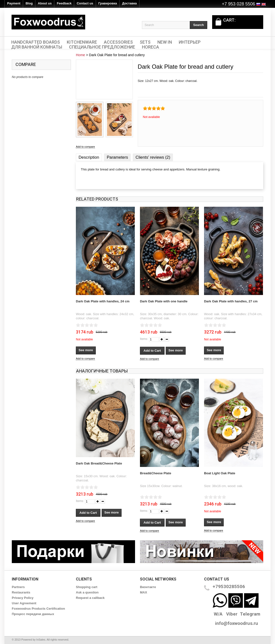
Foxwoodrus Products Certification (38, 609)
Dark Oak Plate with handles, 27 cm (231, 301)
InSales (41, 640)
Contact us (85, 3)
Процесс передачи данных (33, 614)
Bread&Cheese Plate (156, 473)
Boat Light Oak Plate (220, 473)
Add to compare (85, 147)
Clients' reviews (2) (153, 157)
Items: (144, 339)
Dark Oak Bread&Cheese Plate (99, 463)
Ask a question (87, 592)
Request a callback (90, 598)
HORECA (151, 47)
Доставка (129, 3)
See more (86, 350)
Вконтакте (148, 587)
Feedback (64, 3)
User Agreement (24, 603)
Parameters (117, 157)
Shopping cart (87, 587)
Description (89, 157)
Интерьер (190, 42)
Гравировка (108, 3)
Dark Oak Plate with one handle (164, 301)
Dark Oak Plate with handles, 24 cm (103, 301)
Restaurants (21, 592)
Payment (14, 3)
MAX (144, 592)
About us (45, 3)
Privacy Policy (23, 598)
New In (165, 42)
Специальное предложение (102, 47)
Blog (29, 3)
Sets (145, 42)
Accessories (118, 42)
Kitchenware (82, 42)
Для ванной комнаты (37, 47)
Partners (18, 587)
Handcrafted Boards (36, 42)
